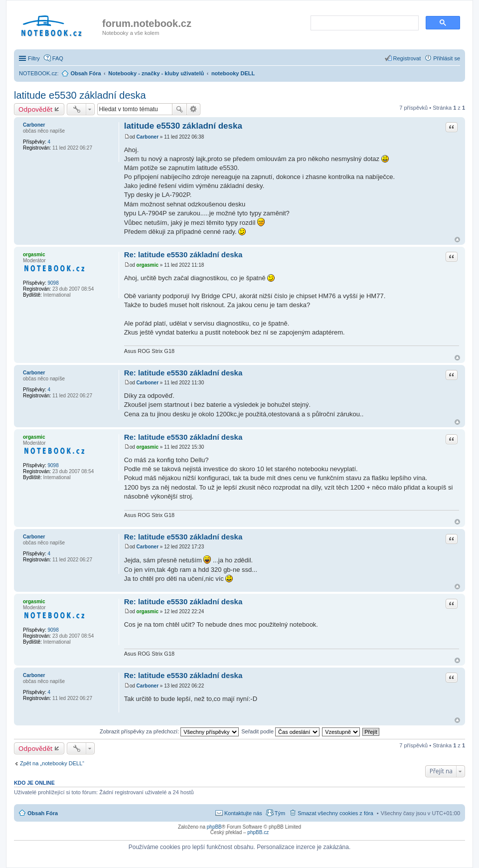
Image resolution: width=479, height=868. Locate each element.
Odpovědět (36, 109)
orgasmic (34, 255)
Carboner (34, 125)
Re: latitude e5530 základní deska (183, 255)
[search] (364, 23)
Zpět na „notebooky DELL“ (52, 763)
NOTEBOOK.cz (38, 73)
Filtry (34, 58)
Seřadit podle (280, 731)
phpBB (214, 827)
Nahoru (457, 240)
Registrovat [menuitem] (407, 58)
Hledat (179, 109)
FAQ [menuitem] (58, 58)
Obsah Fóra (43, 813)
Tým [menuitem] (280, 813)
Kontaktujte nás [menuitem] (243, 813)
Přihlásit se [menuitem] (447, 58)
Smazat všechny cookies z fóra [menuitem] (335, 813)
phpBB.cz (258, 832)
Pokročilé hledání (194, 109)
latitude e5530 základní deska (80, 95)
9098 (53, 283)
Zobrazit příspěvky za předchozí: (169, 731)
